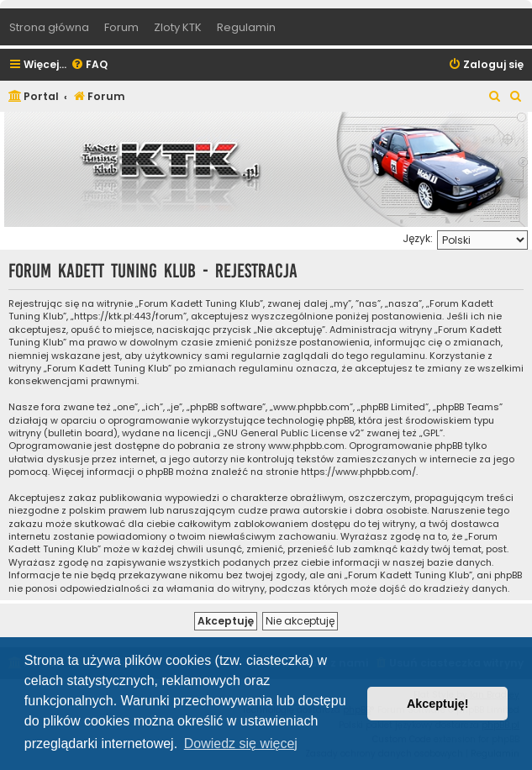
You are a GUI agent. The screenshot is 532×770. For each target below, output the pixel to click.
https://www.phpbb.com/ (358, 472)
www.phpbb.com (306, 446)
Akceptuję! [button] (438, 704)
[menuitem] (89, 65)
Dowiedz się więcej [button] (241, 744)
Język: (418, 238)
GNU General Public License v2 (289, 433)
